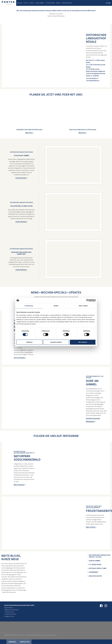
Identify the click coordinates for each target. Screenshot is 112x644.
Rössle (32, 3)
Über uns (20, 3)
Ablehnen (29, 342)
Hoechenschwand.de (93, 418)
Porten (8, 3)
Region (58, 3)
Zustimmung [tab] (29, 306)
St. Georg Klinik (50, 3)
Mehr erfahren (91, 527)
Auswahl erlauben (56, 342)
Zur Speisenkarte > (92, 78)
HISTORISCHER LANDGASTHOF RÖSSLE (96, 38)
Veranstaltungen (67, 3)
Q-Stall (26, 3)
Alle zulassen (83, 342)
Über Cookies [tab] (83, 306)
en (109, 3)
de (107, 3)
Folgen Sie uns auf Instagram (56, 436)
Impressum (7, 635)
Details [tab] (56, 306)
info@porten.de (9, 616)
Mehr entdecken (19, 485)
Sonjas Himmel (40, 3)
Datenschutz (14, 635)
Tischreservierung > (93, 81)
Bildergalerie (90, 421)
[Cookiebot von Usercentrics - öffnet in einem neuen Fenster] (88, 300)
